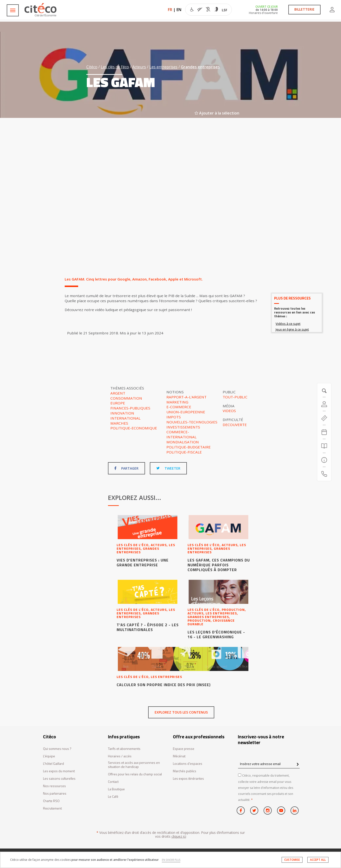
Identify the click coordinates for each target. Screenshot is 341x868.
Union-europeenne (186, 412)
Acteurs (139, 67)
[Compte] (324, 404)
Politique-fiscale (184, 452)
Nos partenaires (55, 794)
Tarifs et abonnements (124, 749)
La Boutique (116, 789)
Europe (118, 403)
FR (170, 10)
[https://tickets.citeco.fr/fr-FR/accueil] (324, 418)
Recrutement (52, 808)
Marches (119, 423)
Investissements (183, 427)
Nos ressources (54, 786)
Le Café (113, 797)
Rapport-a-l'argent (186, 397)
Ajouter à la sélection (217, 113)
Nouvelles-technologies (192, 422)
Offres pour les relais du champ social (135, 774)
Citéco (92, 67)
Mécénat (179, 756)
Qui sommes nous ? (57, 749)
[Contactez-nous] (324, 474)
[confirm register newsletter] (298, 765)
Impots (174, 417)
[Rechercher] (324, 446)
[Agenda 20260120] (324, 432)
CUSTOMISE (292, 860)
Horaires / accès (120, 756)
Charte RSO (51, 801)
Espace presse (184, 749)
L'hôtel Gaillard (54, 764)
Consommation (126, 398)
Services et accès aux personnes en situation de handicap (134, 765)
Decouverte (235, 425)
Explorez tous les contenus (181, 712)
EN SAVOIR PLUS (171, 860)
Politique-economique (134, 428)
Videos (229, 411)
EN (179, 10)
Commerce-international (181, 434)
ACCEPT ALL (318, 860)
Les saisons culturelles (59, 779)
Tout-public (235, 397)
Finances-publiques (130, 408)
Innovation (122, 413)
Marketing (177, 402)
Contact (113, 782)
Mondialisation (183, 442)
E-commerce (179, 407)
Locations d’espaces (188, 764)
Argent (118, 393)
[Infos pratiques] (324, 460)
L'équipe (49, 756)
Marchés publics (185, 771)
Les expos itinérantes (188, 779)
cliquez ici (179, 836)
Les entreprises (163, 67)
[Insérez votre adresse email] (269, 764)
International (125, 418)
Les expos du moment (59, 771)
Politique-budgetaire (189, 447)
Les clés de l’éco (115, 67)
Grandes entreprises (200, 67)
